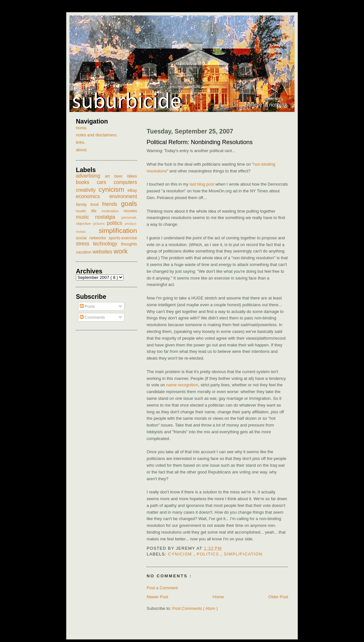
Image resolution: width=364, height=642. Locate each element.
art (109, 176)
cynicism (181, 554)
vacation (84, 252)
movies (130, 211)
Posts (87, 306)
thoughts (129, 244)
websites (103, 252)
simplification (243, 554)
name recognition (182, 385)
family (83, 204)
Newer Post (157, 597)
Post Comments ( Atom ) (195, 608)
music (86, 217)
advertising (90, 176)
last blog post (202, 184)
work (121, 251)
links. (81, 142)
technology (107, 244)
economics (93, 196)
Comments (92, 317)
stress (84, 244)
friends (112, 204)
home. (82, 128)
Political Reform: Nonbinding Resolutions (200, 142)
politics (209, 554)
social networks (92, 238)
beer (121, 176)
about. (82, 150)
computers (125, 182)
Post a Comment (162, 588)
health (83, 211)
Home (218, 597)
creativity (87, 190)
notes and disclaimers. (97, 135)
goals (129, 203)
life (96, 211)
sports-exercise (123, 238)
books (86, 182)
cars (105, 182)
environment (123, 196)
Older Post (278, 597)
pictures (100, 224)
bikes (132, 176)
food (96, 204)
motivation (113, 211)
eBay (132, 190)
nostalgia (108, 217)
